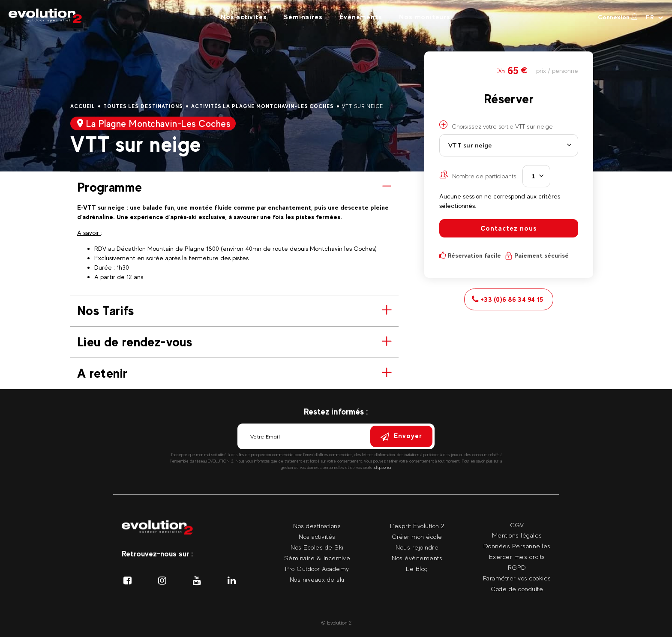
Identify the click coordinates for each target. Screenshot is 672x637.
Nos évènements (417, 558)
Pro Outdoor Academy (317, 569)
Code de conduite (517, 589)
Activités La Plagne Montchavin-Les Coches (262, 106)
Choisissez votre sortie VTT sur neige (496, 125)
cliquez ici (383, 467)
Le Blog (417, 569)
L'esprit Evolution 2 (417, 526)
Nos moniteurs (424, 17)
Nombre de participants (478, 175)
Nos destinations (317, 526)
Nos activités (244, 17)
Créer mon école (417, 536)
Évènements (361, 17)
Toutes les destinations (143, 106)
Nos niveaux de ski (317, 579)
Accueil (83, 106)
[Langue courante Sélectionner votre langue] (655, 17)
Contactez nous (509, 228)
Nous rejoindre (417, 547)
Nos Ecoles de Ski (317, 547)
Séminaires (303, 17)
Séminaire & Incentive (317, 558)
